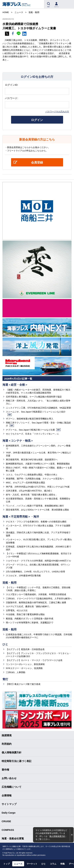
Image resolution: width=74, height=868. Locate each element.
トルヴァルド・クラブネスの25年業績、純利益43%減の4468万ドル (38, 561)
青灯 (5, 679)
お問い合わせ (9, 778)
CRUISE (6, 821)
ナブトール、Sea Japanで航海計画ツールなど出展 (33, 430)
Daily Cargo (9, 813)
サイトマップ (9, 804)
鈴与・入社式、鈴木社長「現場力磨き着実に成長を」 (32, 495)
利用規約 (7, 744)
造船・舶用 (9, 583)
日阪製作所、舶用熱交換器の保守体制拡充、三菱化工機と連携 (36, 603)
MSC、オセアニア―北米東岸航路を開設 (26, 483)
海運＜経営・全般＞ (15, 385)
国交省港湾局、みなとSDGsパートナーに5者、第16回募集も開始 (37, 510)
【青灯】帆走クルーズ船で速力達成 (23, 684)
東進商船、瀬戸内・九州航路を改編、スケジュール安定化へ (35, 479)
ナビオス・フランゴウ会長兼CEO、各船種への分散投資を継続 (36, 522)
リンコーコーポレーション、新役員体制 (25, 664)
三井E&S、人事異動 (16, 672)
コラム (53, 864)
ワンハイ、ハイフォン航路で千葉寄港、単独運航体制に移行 (35, 506)
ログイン (37, 120)
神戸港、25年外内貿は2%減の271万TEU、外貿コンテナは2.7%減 (38, 487)
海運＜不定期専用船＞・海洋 (21, 517)
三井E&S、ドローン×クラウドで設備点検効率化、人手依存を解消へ (39, 599)
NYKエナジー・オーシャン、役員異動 (24, 668)
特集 (63, 864)
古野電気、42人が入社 (17, 610)
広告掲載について (12, 787)
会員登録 (37, 162)
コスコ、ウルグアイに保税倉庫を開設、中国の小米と (32, 475)
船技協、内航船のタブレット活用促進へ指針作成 (30, 619)
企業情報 (7, 795)
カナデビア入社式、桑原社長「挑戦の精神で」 (28, 606)
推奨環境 (7, 735)
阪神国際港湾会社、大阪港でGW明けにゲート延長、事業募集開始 (38, 464)
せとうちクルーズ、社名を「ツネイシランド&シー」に (32, 434)
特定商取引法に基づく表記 (17, 761)
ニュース (18, 864)
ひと (5, 644)
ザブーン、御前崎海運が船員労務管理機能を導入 (30, 419)
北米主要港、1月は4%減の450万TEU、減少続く (29, 491)
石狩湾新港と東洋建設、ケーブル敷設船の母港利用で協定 (34, 397)
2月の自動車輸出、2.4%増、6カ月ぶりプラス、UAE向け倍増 (35, 572)
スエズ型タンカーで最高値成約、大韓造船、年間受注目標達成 (36, 594)
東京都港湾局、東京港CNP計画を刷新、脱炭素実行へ (32, 460)
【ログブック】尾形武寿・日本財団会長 (25, 649)
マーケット (32, 864)
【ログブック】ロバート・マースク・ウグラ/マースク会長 (34, 660)
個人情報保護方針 (57, 836)
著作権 (5, 770)
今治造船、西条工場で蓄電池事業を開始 (25, 614)
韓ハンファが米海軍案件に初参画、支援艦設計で (30, 623)
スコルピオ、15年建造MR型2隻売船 (23, 576)
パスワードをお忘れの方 (57, 112)
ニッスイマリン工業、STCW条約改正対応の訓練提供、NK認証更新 (38, 408)
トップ (7, 864)
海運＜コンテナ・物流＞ (18, 441)
